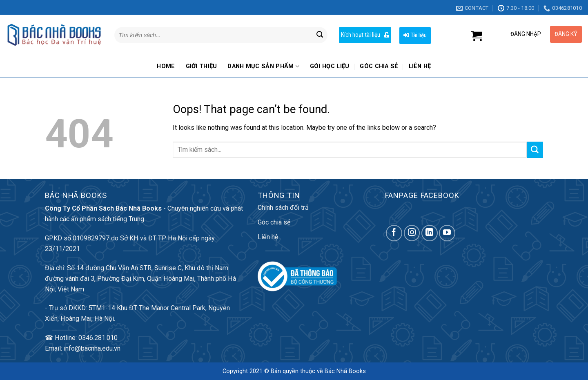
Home (166, 66)
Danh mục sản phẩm (263, 66)
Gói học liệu (330, 66)
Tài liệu (415, 35)
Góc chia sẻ (379, 66)
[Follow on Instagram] (412, 233)
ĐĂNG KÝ (566, 34)
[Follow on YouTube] (447, 233)
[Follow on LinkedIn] (430, 233)
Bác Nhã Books (345, 371)
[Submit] (320, 35)
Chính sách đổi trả (283, 208)
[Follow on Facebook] (394, 233)
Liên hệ (420, 66)
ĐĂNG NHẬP (526, 34)
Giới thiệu (202, 66)
